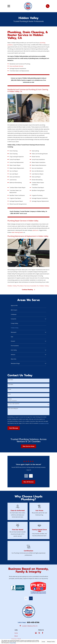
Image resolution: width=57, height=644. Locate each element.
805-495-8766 (33, 623)
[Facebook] (43, 633)
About (16, 636)
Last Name (11, 385)
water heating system (17, 232)
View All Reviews (29, 482)
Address (10, 399)
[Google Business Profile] (36, 633)
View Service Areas (29, 446)
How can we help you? (13, 409)
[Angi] (46, 633)
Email (9, 394)
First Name (11, 380)
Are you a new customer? (14, 404)
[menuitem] (29, 306)
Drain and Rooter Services (16, 66)
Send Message (14, 428)
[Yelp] (39, 633)
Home (16, 633)
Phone (10, 390)
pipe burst (35, 230)
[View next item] (31, 476)
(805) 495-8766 (37, 45)
